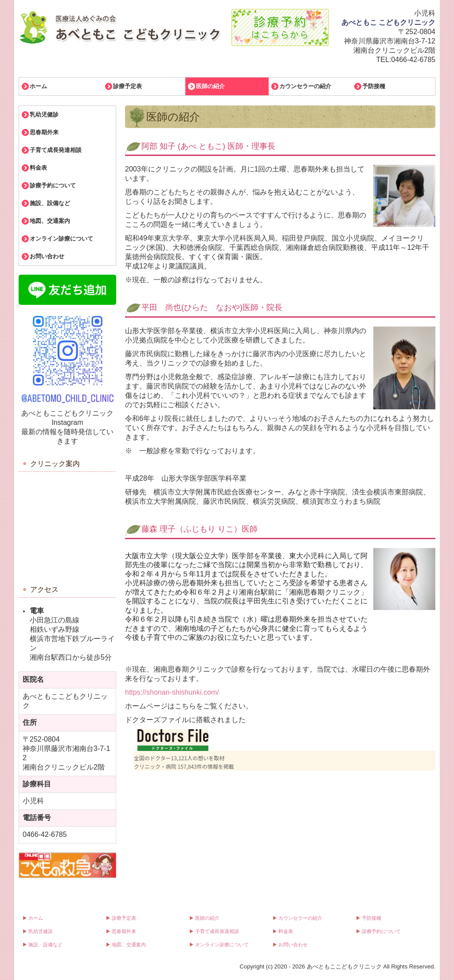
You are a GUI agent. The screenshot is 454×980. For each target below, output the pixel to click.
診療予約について (53, 185)
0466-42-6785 (413, 60)
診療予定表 (127, 86)
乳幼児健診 (44, 115)
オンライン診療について (61, 239)
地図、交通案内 (50, 221)
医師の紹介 (210, 86)
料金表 (38, 168)
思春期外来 (44, 132)
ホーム (38, 86)
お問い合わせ (47, 256)
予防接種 (374, 86)
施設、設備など (50, 203)
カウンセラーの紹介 (305, 86)
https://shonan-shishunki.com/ (172, 692)
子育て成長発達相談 (56, 150)
